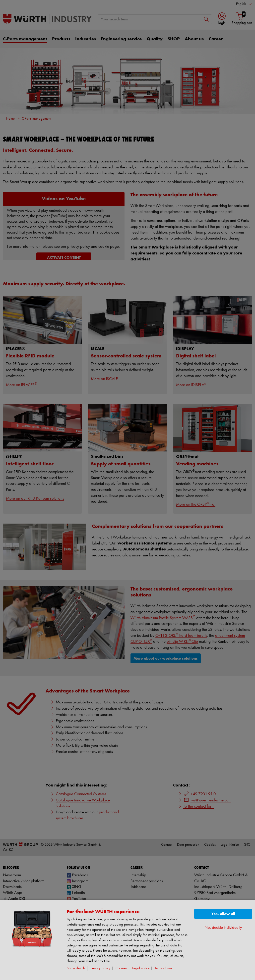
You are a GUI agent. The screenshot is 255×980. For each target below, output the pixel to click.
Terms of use (163, 968)
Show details (76, 968)
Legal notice (141, 968)
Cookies (121, 968)
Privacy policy (100, 968)
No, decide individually (223, 928)
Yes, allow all (223, 914)
